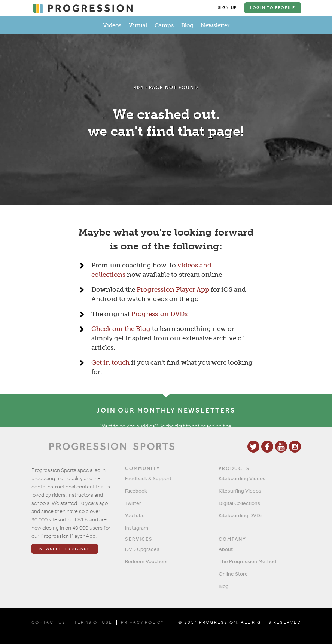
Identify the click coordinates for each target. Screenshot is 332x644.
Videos (112, 25)
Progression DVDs (159, 314)
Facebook (136, 491)
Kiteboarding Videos (242, 478)
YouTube (135, 515)
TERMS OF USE (93, 622)
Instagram (137, 528)
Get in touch (110, 362)
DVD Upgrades (142, 549)
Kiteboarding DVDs (241, 515)
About (226, 549)
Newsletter (215, 25)
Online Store (233, 574)
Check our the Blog (121, 329)
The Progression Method (247, 561)
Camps (164, 25)
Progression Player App (173, 289)
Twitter (133, 503)
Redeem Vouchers (146, 561)
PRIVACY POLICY (142, 622)
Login (272, 8)
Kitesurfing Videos (240, 491)
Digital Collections (239, 503)
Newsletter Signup (65, 549)
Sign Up (228, 8)
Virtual (138, 25)
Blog (187, 25)
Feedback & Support (148, 478)
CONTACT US (48, 622)
